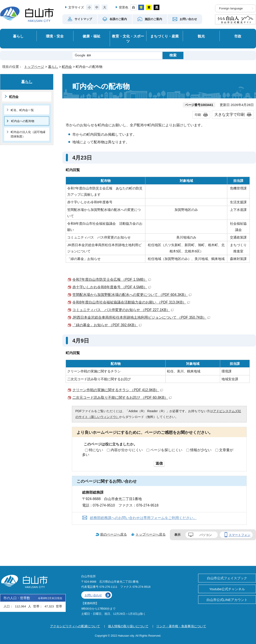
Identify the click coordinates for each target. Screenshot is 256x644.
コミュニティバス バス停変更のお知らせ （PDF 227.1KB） (123, 310)
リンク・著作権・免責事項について (181, 626)
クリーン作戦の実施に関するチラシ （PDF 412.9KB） (118, 390)
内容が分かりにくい (127, 450)
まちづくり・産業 (165, 36)
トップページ (34, 67)
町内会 (67, 67)
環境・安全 (55, 36)
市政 (238, 36)
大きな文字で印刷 (230, 114)
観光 (201, 36)
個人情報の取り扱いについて (128, 626)
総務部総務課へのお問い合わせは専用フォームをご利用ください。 (143, 518)
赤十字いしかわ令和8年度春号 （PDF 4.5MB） (112, 287)
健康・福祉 (91, 36)
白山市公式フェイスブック (227, 578)
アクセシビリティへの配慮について (75, 626)
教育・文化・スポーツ (128, 39)
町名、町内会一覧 (22, 110)
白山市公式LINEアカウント (227, 600)
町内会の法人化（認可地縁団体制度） (28, 134)
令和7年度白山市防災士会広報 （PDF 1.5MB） (112, 279)
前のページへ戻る (114, 534)
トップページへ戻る (151, 534)
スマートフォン (240, 535)
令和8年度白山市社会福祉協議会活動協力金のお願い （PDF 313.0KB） (131, 302)
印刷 (198, 115)
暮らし (18, 36)
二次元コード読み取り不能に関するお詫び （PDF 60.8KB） (122, 398)
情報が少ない (201, 450)
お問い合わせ (93, 595)
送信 (159, 463)
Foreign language (231, 8)
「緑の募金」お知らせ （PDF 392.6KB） (107, 325)
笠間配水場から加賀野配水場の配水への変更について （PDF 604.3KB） (132, 295)
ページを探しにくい (166, 450)
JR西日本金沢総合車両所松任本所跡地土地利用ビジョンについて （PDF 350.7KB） (141, 317)
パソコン (206, 535)
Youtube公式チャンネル (227, 589)
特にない (96, 450)
